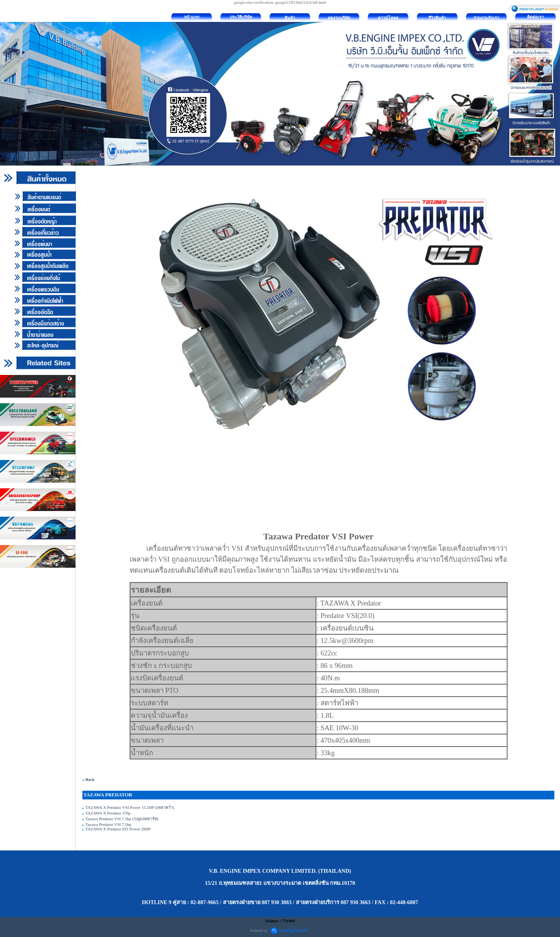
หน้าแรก (192, 17)
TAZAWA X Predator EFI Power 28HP (118, 829)
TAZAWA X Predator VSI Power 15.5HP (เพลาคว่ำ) (130, 807)
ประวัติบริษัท (241, 17)
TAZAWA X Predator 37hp (108, 813)
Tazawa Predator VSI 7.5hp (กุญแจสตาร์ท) (122, 819)
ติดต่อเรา (535, 17)
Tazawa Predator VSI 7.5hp (108, 824)
